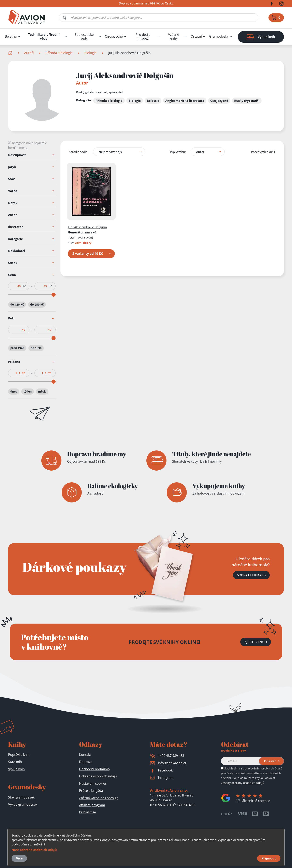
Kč (24, 286)
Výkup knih (16, 769)
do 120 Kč (17, 304)
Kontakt (85, 755)
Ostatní (196, 36)
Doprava (86, 762)
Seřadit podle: (79, 152)
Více (19, 858)
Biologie (90, 53)
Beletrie (11, 36)
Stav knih (15, 762)
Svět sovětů (85, 238)
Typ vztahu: (178, 152)
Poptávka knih (19, 755)
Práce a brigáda (91, 791)
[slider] (54, 295)
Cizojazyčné (114, 36)
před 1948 (17, 348)
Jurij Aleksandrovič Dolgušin (87, 227)
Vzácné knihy (174, 37)
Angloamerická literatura (185, 101)
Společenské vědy (84, 37)
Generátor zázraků (82, 232)
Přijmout (269, 858)
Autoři (29, 53)
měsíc (42, 391)
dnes (14, 391)
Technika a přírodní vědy (44, 37)
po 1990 (36, 348)
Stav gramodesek (21, 797)
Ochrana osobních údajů (98, 776)
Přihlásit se (87, 812)
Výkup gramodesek (23, 804)
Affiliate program (92, 805)
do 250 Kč (37, 304)
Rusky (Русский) (247, 101)
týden (28, 391)
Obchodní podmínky (95, 769)
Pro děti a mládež (143, 37)
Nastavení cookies (93, 783)
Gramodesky (219, 36)
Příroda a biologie (59, 53)
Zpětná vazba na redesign (99, 798)
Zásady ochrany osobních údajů (243, 783)
